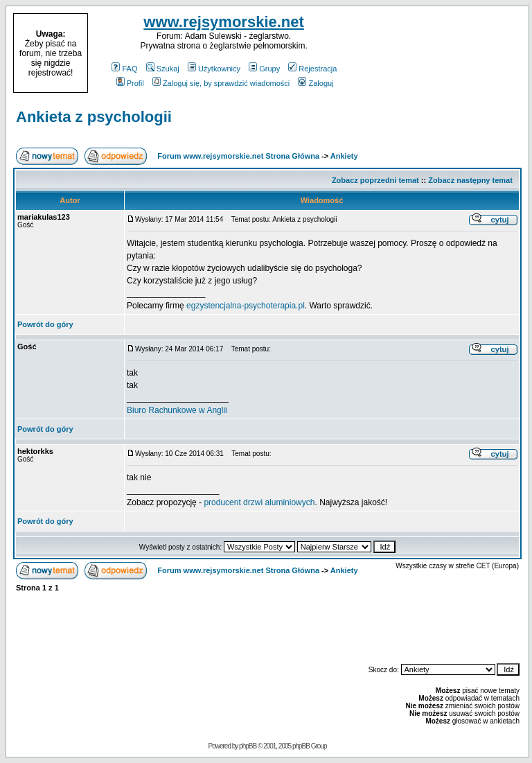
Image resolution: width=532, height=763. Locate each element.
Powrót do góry (45, 324)
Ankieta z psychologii (94, 117)
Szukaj (163, 69)
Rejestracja (312, 69)
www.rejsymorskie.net (224, 22)
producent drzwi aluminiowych (259, 502)
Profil (130, 83)
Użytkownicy (214, 69)
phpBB (248, 746)
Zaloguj (316, 83)
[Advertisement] (441, 53)
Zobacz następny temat (470, 180)
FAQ (124, 69)
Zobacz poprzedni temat (375, 180)
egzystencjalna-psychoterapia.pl (246, 306)
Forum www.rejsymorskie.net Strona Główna (238, 156)
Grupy (264, 69)
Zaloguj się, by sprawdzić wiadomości (221, 83)
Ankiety (344, 156)
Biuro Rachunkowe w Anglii (177, 410)
